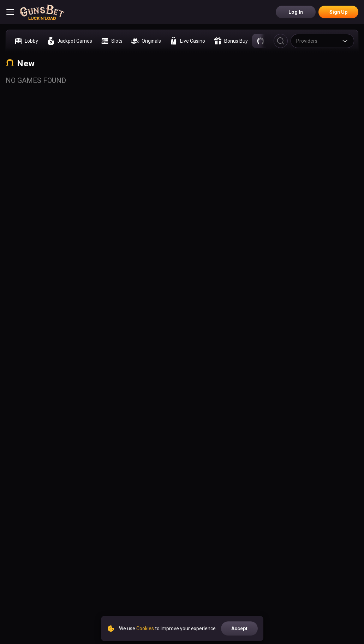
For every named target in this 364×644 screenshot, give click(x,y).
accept (239, 628)
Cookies (145, 628)
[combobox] (322, 41)
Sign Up (338, 12)
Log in (296, 12)
